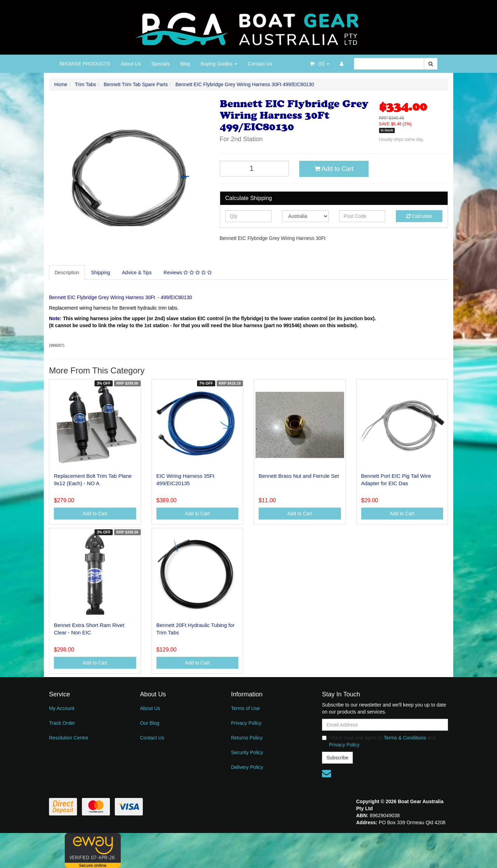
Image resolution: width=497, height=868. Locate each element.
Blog (185, 64)
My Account (62, 708)
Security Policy (247, 752)
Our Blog (150, 723)
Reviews (187, 273)
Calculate (419, 216)
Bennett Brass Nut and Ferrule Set (299, 476)
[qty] (249, 216)
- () (320, 64)
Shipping (101, 273)
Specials (160, 64)
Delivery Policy (247, 767)
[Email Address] (385, 725)
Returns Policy (247, 738)
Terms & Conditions (405, 738)
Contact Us (260, 64)
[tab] (67, 273)
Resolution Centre (69, 738)
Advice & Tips (137, 273)
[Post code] (362, 216)
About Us (131, 64)
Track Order (62, 723)
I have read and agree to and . (379, 741)
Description (67, 273)
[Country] (305, 216)
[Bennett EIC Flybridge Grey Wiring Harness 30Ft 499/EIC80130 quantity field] (254, 169)
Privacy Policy (246, 723)
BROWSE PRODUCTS (85, 64)
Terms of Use (245, 708)
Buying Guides (219, 64)
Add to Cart (334, 169)
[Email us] (327, 773)
